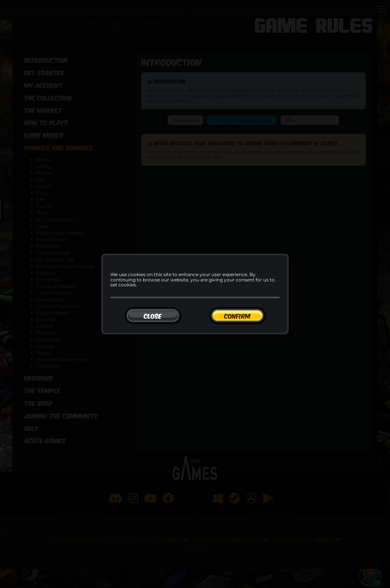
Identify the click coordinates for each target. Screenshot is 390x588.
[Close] (153, 316)
